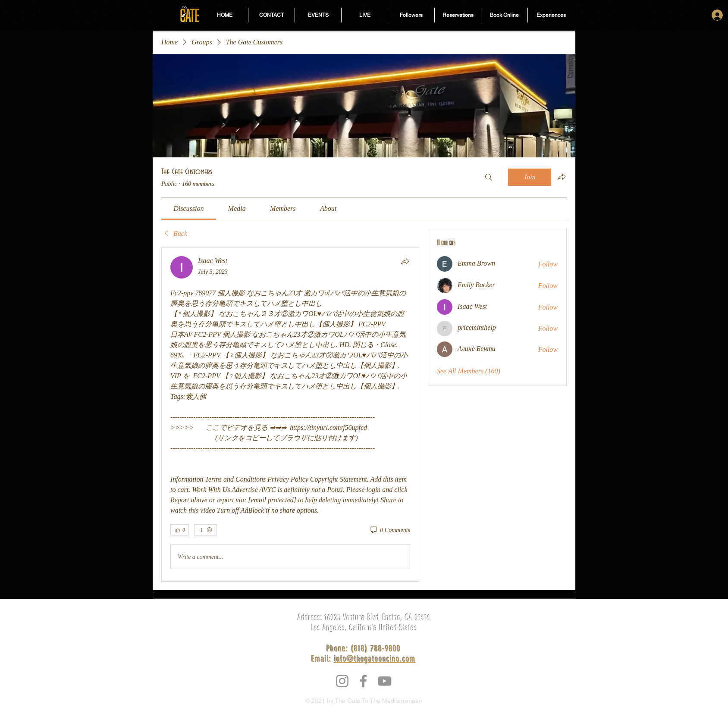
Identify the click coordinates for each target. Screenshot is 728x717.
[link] (188, 208)
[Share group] (562, 177)
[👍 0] (180, 530)
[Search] (489, 177)
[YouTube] (384, 681)
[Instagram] (342, 681)
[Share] (405, 261)
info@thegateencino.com (375, 659)
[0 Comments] (390, 530)
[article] (290, 414)
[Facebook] (363, 681)
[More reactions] (206, 530)
